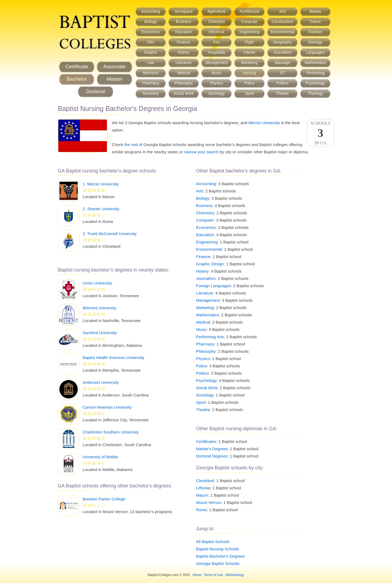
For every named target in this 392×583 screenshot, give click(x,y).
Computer (249, 22)
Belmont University (99, 308)
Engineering (250, 32)
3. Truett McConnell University (110, 234)
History (184, 52)
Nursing (249, 73)
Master (114, 79)
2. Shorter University (101, 209)
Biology (151, 22)
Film (151, 42)
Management (217, 63)
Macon (202, 495)
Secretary (151, 93)
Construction (283, 22)
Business (184, 22)
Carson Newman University (107, 407)
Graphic (151, 52)
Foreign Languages (213, 286)
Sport (249, 93)
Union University (97, 283)
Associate (114, 67)
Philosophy (184, 83)
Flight (249, 42)
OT (282, 73)
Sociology (217, 93)
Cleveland (205, 481)
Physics (217, 83)
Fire (217, 42)
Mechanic (151, 73)
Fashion (315, 32)
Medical (184, 73)
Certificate (77, 67)
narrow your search (201, 152)
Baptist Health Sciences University (113, 357)
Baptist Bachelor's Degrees (220, 556)
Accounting (151, 11)
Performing (315, 73)
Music (217, 73)
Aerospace (184, 11)
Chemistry (216, 22)
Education (184, 32)
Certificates (206, 441)
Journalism (282, 52)
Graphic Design (210, 264)
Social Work (184, 93)
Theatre (282, 93)
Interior (249, 52)
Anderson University (101, 382)
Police (249, 83)
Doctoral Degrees (212, 456)
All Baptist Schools (213, 542)
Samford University (100, 333)
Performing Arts (210, 337)
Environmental (282, 32)
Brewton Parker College (104, 499)
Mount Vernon (209, 502)
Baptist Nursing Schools (217, 549)
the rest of (134, 145)
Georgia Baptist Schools (218, 563)
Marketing (249, 63)
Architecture (250, 11)
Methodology (235, 575)
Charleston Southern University (111, 432)
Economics (151, 32)
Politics (282, 83)
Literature (183, 63)
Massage (283, 63)
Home (197, 575)
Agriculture (217, 11)
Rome (201, 510)
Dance (315, 22)
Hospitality (217, 52)
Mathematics (315, 63)
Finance (184, 42)
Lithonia (203, 488)
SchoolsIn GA (320, 133)
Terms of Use (213, 575)
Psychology (315, 83)
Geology (315, 42)
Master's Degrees (212, 449)
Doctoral (96, 91)
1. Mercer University (101, 184)
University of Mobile (100, 457)
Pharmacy (151, 83)
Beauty (315, 11)
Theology (315, 93)
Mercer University (264, 123)
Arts (283, 11)
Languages (315, 52)
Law (151, 63)
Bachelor (77, 79)
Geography (282, 42)
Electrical (217, 32)
